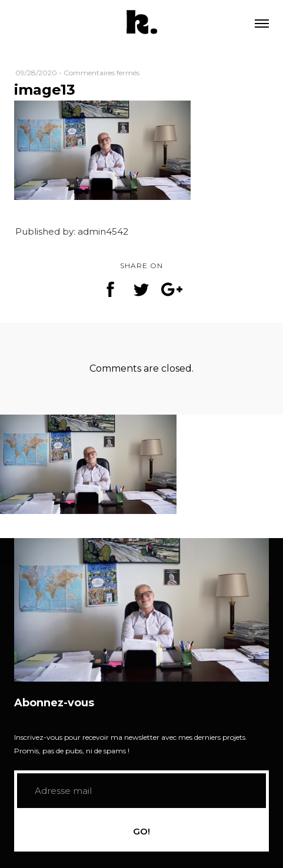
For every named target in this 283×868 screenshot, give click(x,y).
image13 (45, 90)
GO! (141, 831)
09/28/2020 (36, 73)
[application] (141, 610)
